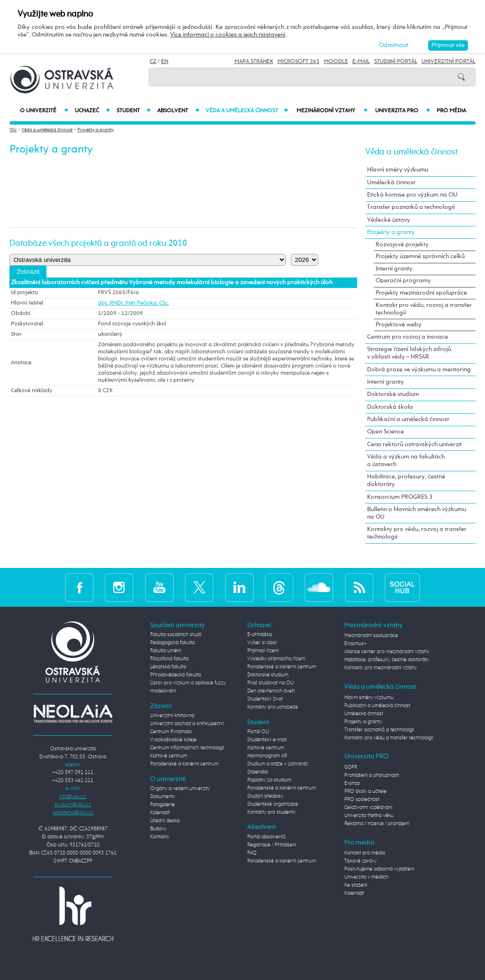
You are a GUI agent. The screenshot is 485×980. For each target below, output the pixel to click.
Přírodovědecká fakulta (175, 675)
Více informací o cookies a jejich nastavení (228, 35)
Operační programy (403, 281)
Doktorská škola (390, 407)
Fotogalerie (162, 805)
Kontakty (160, 837)
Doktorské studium (393, 394)
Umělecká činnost (391, 183)
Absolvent (178, 111)
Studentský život (265, 699)
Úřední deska (165, 821)
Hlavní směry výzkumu (398, 170)
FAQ (252, 853)
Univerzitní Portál (449, 62)
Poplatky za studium (269, 780)
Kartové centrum (169, 756)
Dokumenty (163, 797)
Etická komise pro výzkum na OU (412, 195)
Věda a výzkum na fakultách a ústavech (406, 461)
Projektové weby (399, 325)
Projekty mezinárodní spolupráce (421, 293)
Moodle (336, 62)
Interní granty (394, 269)
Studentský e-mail (267, 740)
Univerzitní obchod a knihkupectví (187, 724)
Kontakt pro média (365, 853)
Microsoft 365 (299, 62)
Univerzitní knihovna (172, 716)
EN (165, 62)
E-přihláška (260, 635)
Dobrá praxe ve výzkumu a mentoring (419, 370)
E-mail (361, 62)
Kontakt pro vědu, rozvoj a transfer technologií (424, 309)
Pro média (451, 111)
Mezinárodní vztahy (332, 111)
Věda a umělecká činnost (247, 111)
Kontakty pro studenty (271, 812)
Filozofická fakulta (169, 659)
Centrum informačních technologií (187, 748)
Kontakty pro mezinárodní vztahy (381, 668)
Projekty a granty (95, 130)
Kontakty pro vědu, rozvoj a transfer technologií (417, 533)
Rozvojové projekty (402, 245)
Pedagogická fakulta (172, 643)
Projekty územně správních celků (420, 256)
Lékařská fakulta (168, 667)
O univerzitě (44, 111)
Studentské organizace (273, 804)
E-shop (352, 783)
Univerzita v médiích (366, 877)
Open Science (386, 432)
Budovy (158, 829)
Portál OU (258, 732)
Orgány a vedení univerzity (180, 789)
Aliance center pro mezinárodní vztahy (387, 652)
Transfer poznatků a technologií (411, 207)
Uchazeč (92, 111)
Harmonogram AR (267, 756)
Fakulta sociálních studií (176, 635)
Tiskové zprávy (360, 861)
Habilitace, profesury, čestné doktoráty (406, 481)
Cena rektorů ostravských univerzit (414, 445)
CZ (153, 62)
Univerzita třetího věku (369, 816)
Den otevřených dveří (271, 691)
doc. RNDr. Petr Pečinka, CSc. (134, 303)
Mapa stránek (254, 62)
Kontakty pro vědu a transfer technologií (389, 738)
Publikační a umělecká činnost (408, 419)
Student (133, 111)
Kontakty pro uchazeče (273, 707)
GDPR (351, 767)
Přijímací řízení (263, 651)
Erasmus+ (355, 644)
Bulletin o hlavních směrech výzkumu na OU (417, 513)
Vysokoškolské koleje (173, 740)
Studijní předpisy (265, 796)
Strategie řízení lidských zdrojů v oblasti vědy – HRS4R (409, 353)
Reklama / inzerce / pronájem (377, 824)
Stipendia (257, 772)
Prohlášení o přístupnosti (372, 775)
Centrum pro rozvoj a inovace (408, 337)
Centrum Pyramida (171, 732)
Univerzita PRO (402, 111)
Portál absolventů (266, 837)
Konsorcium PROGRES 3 (400, 497)
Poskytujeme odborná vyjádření (379, 869)
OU (13, 130)
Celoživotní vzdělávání (368, 808)
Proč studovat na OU (270, 683)
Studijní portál (396, 62)
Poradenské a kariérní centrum (184, 764)
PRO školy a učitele (365, 791)
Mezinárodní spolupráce (371, 636)
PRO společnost (362, 800)
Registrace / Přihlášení (272, 845)
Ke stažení (356, 885)
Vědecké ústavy (389, 220)
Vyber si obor (262, 643)
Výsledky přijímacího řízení (276, 659)
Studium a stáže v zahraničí (278, 764)
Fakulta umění (166, 651)
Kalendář (160, 813)
